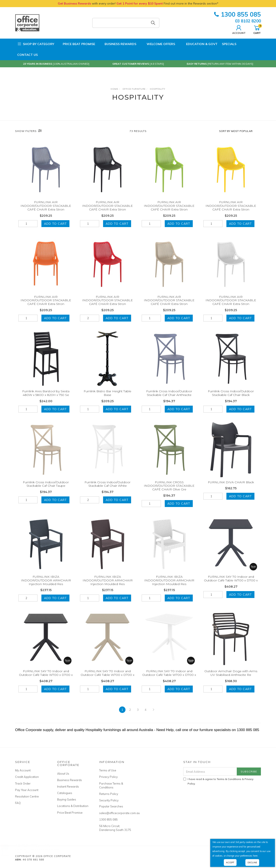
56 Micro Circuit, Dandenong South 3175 (115, 828)
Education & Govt (198, 44)
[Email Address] (210, 771)
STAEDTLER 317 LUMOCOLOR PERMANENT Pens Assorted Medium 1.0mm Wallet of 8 (40, 849)
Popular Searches (111, 806)
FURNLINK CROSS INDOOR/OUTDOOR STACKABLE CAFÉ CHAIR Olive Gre (169, 492)
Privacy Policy (108, 777)
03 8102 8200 (248, 21)
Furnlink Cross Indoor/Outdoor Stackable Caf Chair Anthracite (169, 399)
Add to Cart (55, 224)
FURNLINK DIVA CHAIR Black (231, 488)
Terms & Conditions (229, 779)
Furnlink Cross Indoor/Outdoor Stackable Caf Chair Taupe (46, 490)
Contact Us (27, 55)
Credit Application (27, 777)
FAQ (18, 803)
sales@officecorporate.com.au (115, 813)
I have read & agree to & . (218, 781)
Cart (257, 29)
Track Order (23, 783)
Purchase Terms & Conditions (111, 785)
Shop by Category (36, 44)
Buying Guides (67, 799)
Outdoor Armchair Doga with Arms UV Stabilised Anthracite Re (231, 679)
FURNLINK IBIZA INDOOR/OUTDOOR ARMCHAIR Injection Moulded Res (46, 586)
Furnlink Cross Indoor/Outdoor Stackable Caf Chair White (107, 490)
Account (239, 29)
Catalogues (65, 793)
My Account (23, 770)
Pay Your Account (27, 790)
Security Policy (109, 800)
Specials (229, 44)
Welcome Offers (158, 43)
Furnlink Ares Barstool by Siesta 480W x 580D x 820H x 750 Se (46, 399)
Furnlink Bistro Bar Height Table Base (107, 399)
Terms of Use (108, 770)
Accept (230, 863)
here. (256, 856)
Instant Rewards (68, 786)
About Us (63, 774)
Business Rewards (118, 44)
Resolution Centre (27, 796)
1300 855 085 (238, 14)
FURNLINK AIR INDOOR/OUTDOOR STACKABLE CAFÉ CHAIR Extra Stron (46, 206)
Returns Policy (109, 794)
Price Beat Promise (77, 44)
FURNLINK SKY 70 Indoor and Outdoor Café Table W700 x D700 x (231, 584)
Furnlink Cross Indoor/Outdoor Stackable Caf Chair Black (231, 399)
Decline (252, 863)
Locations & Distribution (73, 806)
